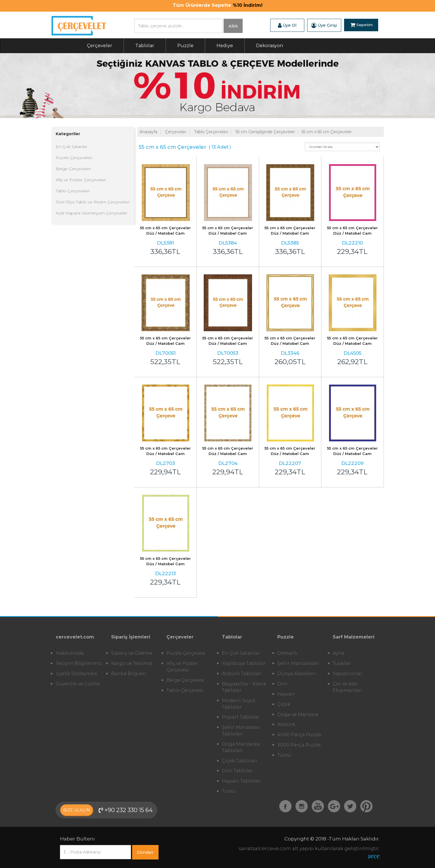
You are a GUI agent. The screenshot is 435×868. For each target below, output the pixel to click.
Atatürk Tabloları (242, 674)
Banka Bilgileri (129, 674)
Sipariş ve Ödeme (132, 653)
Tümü (229, 791)
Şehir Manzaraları (298, 663)
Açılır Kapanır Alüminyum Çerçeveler (91, 213)
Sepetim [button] (362, 25)
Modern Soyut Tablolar (239, 704)
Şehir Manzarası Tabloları (241, 731)
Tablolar (145, 46)
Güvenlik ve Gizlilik (78, 684)
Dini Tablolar (237, 771)
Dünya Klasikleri (296, 674)
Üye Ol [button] (287, 25)
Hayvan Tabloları (242, 781)
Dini (282, 684)
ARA (233, 26)
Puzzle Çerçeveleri (74, 158)
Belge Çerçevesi (185, 680)
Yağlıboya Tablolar (244, 663)
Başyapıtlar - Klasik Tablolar (244, 687)
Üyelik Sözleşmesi (77, 674)
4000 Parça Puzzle (299, 735)
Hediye (225, 46)
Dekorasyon (269, 46)
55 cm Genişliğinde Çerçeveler (265, 132)
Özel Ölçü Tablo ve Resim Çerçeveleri (93, 202)
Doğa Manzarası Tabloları (241, 747)
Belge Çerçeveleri (73, 169)
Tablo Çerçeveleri (73, 191)
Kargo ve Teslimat (132, 663)
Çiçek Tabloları (240, 761)
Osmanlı (287, 653)
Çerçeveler (100, 46)
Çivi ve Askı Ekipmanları (347, 687)
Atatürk (286, 724)
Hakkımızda (70, 653)
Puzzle (185, 46)
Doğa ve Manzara (298, 714)
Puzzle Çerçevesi (186, 653)
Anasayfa (148, 132)
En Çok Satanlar (71, 147)
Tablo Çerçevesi (185, 690)
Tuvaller (342, 663)
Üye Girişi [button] (324, 25)
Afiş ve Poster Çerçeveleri (81, 180)
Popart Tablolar (241, 717)
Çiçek (284, 704)
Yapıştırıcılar (347, 674)
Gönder (145, 852)
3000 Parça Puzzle (299, 745)
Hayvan (286, 694)
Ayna (339, 653)
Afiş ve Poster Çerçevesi (182, 667)
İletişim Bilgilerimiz (79, 663)
